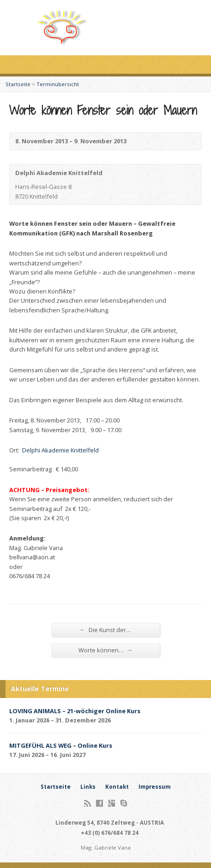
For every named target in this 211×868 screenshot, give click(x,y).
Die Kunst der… (106, 630)
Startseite (18, 84)
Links (88, 787)
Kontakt (117, 787)
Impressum (155, 787)
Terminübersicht (58, 84)
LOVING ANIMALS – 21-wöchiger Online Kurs (75, 711)
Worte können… (106, 650)
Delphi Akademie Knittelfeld (60, 450)
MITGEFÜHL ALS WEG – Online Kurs (61, 745)
